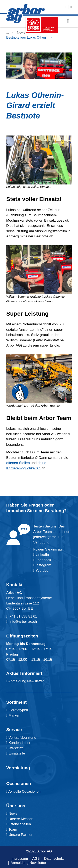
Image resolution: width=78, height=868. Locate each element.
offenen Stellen (18, 463)
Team (12, 830)
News (21, 32)
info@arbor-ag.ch (23, 622)
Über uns (16, 806)
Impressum (19, 859)
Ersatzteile (16, 753)
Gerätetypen (17, 710)
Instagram (43, 565)
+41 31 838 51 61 (23, 616)
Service (14, 729)
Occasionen (19, 783)
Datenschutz (54, 859)
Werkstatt (15, 748)
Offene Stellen (19, 824)
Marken (13, 715)
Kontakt (14, 585)
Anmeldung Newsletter (25, 681)
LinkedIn (42, 555)
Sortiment (16, 702)
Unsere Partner (19, 835)
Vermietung (18, 768)
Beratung (54, 511)
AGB (36, 859)
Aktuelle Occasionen (23, 792)
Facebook (43, 560)
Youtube (41, 571)
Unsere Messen (20, 819)
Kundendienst (18, 743)
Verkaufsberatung (21, 738)
